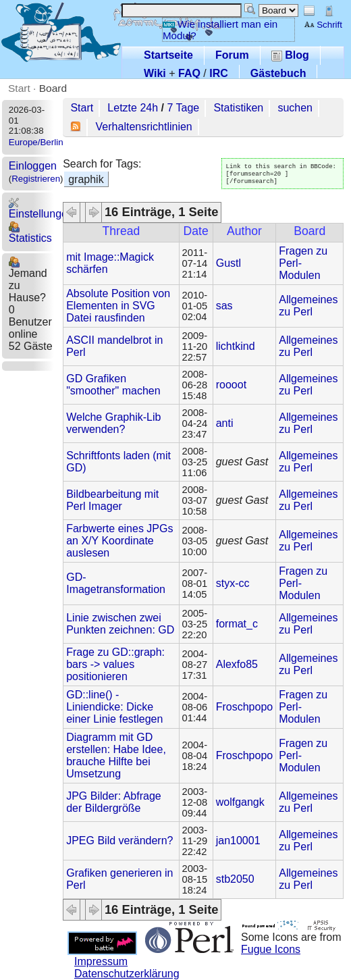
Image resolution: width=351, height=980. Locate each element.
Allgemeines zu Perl (308, 306)
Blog (290, 55)
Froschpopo (245, 707)
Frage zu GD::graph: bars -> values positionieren (115, 664)
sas (224, 306)
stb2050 (235, 879)
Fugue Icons (271, 949)
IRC (219, 73)
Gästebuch (278, 73)
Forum (232, 55)
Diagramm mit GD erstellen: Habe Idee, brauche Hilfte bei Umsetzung (116, 755)
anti (225, 423)
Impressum (101, 961)
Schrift (323, 25)
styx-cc (233, 583)
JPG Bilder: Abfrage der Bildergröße (114, 802)
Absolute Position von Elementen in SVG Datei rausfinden (118, 306)
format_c (237, 624)
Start (19, 88)
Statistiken (238, 108)
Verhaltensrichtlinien (144, 127)
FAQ (189, 73)
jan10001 (238, 841)
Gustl (228, 263)
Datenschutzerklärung (127, 974)
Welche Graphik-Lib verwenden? (113, 423)
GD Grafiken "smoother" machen (113, 385)
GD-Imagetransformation (116, 583)
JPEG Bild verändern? (119, 841)
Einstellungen (41, 208)
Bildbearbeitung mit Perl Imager (112, 500)
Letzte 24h (133, 108)
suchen (295, 108)
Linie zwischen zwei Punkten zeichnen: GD (120, 624)
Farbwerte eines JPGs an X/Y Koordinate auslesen (119, 541)
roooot (231, 385)
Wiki (155, 73)
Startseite (168, 55)
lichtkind (236, 346)
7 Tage (183, 108)
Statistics (30, 233)
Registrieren (36, 179)
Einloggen (33, 166)
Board (53, 88)
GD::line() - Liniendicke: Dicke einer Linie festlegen (114, 707)
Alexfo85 (237, 664)
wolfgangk (240, 802)
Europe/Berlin (36, 142)
